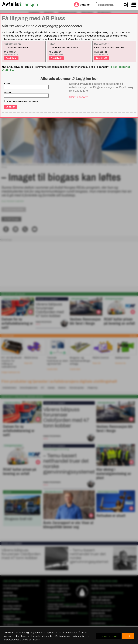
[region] (69, 635)
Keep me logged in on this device (21, 101)
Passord (8, 92)
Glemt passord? (79, 97)
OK (128, 636)
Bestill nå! (11, 58)
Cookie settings (109, 636)
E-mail (7, 84)
